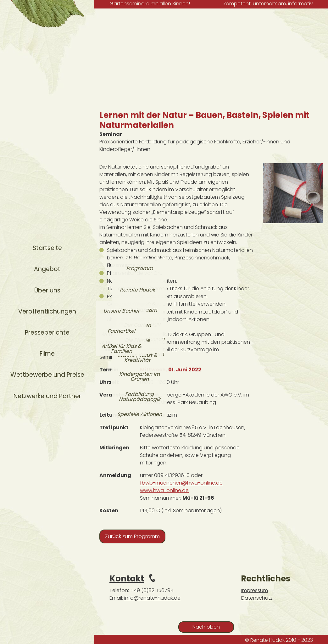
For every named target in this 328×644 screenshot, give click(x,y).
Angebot (47, 269)
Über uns (47, 290)
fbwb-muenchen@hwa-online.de (181, 483)
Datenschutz (257, 598)
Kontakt (127, 579)
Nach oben (206, 627)
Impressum (255, 590)
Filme (47, 354)
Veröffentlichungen (47, 311)
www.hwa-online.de (164, 490)
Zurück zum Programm (132, 536)
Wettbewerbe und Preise (47, 375)
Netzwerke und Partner (47, 396)
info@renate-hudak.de (152, 598)
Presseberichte (47, 333)
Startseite (47, 248)
